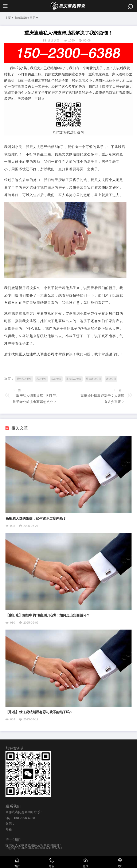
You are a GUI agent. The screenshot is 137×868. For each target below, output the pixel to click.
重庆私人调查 (24, 379)
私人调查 (42, 379)
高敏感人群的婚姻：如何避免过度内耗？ (36, 518)
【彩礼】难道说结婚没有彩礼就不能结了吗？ (39, 712)
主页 (8, 18)
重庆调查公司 (94, 379)
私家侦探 (56, 379)
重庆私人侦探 (74, 379)
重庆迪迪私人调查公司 (37, 354)
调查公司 (111, 379)
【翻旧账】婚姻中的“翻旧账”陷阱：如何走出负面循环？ (48, 615)
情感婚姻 (21, 18)
